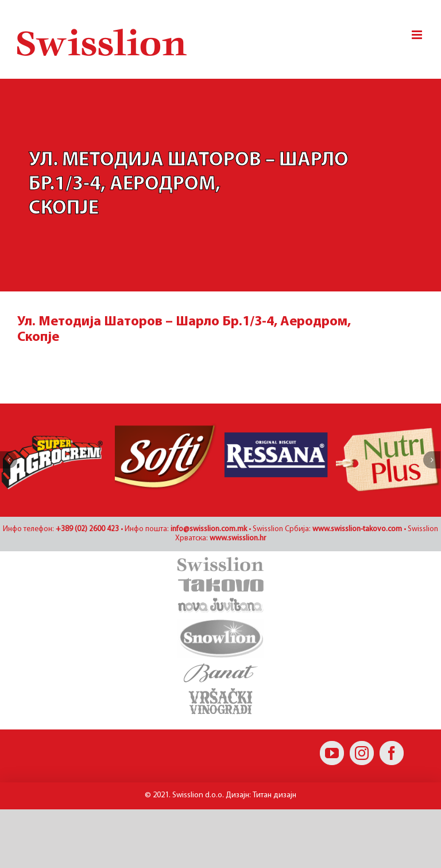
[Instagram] (362, 753)
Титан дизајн (274, 795)
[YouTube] (332, 753)
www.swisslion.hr (238, 538)
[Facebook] (392, 753)
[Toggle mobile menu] (418, 35)
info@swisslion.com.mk (209, 529)
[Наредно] (432, 460)
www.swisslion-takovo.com (357, 529)
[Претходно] (9, 460)
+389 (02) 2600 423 (87, 529)
